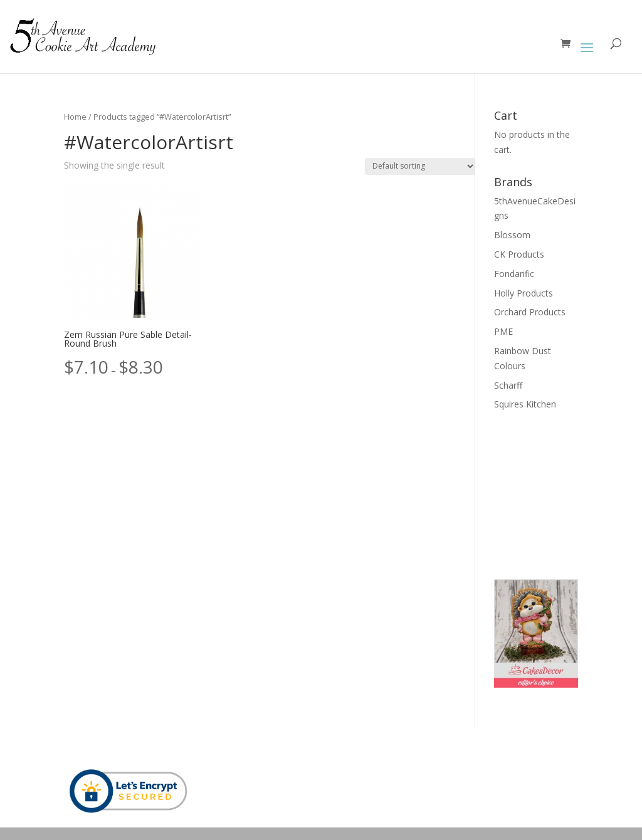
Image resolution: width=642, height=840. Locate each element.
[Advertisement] (557, 493)
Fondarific (514, 274)
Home (75, 117)
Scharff (508, 385)
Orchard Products (530, 312)
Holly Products (524, 293)
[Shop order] (420, 166)
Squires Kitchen (525, 404)
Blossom (512, 235)
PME (503, 331)
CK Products (519, 254)
